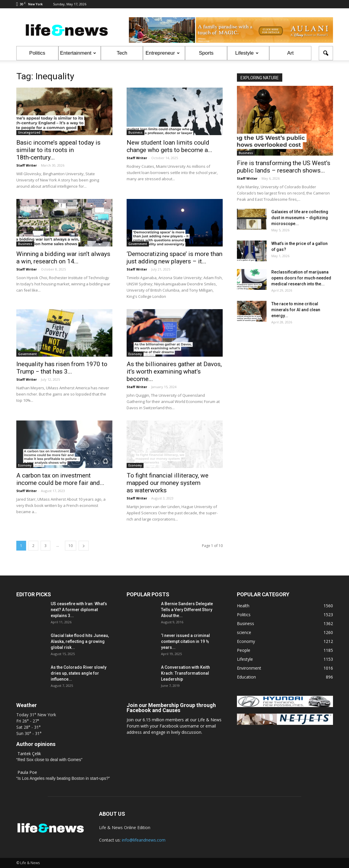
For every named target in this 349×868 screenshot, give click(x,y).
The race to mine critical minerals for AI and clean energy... (296, 310)
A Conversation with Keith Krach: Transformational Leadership (185, 673)
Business (136, 132)
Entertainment (78, 53)
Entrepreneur (163, 53)
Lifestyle (247, 53)
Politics (37, 53)
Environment (249, 668)
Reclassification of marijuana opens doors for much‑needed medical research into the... (301, 278)
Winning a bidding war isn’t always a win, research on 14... (63, 258)
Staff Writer (27, 165)
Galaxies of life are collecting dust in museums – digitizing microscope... (300, 218)
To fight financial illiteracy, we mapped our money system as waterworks (168, 483)
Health (243, 606)
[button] (326, 53)
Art (290, 53)
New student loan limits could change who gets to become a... (169, 146)
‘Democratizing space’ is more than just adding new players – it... (174, 258)
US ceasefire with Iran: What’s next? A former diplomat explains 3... (79, 610)
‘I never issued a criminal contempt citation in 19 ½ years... (185, 641)
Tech (122, 53)
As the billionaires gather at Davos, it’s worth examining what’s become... (174, 371)
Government (138, 244)
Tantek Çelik (29, 754)
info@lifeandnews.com (144, 840)
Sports (206, 53)
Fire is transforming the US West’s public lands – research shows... (284, 167)
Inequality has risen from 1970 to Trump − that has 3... (62, 368)
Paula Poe (27, 772)
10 (71, 546)
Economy (135, 354)
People (244, 650)
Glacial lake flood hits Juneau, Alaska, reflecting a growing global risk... (80, 641)
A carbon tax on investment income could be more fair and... (60, 479)
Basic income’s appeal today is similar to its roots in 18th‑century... (58, 150)
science (244, 632)
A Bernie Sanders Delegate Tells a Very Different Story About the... (187, 610)
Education (246, 677)
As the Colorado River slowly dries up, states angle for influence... (79, 673)
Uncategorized (29, 132)
